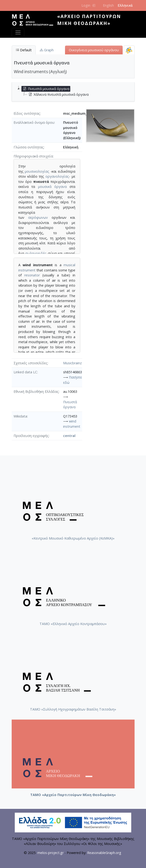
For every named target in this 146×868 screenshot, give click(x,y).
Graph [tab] (47, 50)
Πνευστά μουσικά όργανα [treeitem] (45, 89)
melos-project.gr (50, 853)
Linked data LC (25, 372)
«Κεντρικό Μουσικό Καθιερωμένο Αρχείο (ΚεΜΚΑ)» (73, 538)
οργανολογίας (57, 176)
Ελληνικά (125, 5)
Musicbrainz (72, 363)
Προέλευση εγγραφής (31, 436)
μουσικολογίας (37, 171)
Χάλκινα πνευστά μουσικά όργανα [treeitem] (58, 95)
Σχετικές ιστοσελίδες (31, 363)
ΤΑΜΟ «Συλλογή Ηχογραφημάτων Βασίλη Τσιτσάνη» (73, 709)
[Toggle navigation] (18, 32)
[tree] (75, 92)
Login (88, 5)
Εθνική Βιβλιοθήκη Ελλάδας (36, 391)
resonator (32, 275)
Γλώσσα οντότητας (29, 147)
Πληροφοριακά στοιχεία (33, 156)
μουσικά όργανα (52, 187)
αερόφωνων (38, 217)
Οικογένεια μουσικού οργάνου (94, 50)
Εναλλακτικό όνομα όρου (34, 122)
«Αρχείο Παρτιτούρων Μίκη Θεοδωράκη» (89, 20)
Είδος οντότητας (27, 113)
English (108, 5)
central (69, 436)
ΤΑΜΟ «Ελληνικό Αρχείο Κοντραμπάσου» (73, 624)
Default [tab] (24, 50)
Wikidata (20, 416)
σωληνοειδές (36, 253)
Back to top (133, 855)
